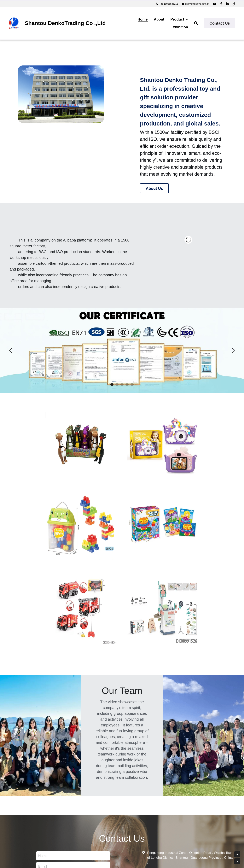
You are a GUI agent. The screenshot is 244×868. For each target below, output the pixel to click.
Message (46, 789)
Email (43, 777)
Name (44, 767)
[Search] (196, 23)
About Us (154, 188)
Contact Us (220, 23)
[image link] (14, 23)
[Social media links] (215, 4)
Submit (74, 817)
